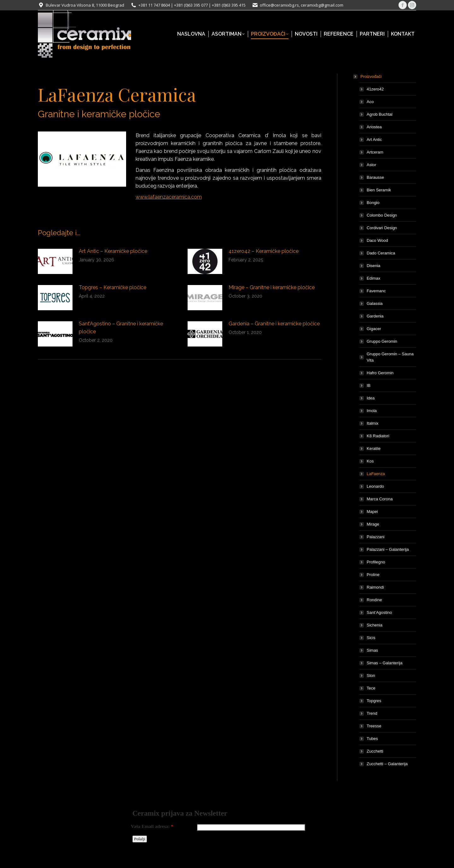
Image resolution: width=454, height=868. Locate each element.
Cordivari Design (382, 228)
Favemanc (376, 291)
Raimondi (375, 587)
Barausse (375, 177)
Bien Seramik (379, 190)
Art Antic (374, 140)
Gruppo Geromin (382, 341)
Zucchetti (375, 751)
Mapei (372, 512)
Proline (373, 575)
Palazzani (375, 537)
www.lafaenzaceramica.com (169, 197)
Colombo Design (382, 215)
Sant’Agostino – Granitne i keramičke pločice (121, 328)
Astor (371, 165)
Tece (371, 688)
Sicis (371, 638)
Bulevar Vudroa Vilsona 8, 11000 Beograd (85, 5)
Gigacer (374, 329)
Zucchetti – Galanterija (387, 764)
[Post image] (55, 261)
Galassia (375, 303)
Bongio (373, 203)
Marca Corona (380, 499)
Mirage (373, 524)
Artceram (375, 152)
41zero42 (375, 89)
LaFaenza (376, 474)
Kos (370, 461)
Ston (371, 676)
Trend (372, 713)
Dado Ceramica (381, 253)
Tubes (372, 739)
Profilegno (376, 562)
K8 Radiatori (378, 436)
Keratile (374, 449)
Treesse (374, 726)
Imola (372, 411)
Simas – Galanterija (384, 663)
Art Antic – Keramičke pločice (113, 251)
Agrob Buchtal (380, 114)
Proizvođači (368, 76)
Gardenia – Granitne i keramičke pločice (274, 324)
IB (369, 385)
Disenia (373, 266)
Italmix (373, 423)
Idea (371, 398)
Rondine (374, 600)
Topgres (374, 701)
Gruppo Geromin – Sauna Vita (390, 357)
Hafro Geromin (380, 373)
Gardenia (375, 316)
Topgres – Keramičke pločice (113, 287)
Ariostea (374, 127)
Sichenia (375, 625)
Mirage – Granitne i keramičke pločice (272, 287)
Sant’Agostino (379, 612)
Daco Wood (377, 240)
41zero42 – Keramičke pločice (264, 251)
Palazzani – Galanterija (388, 549)
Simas (372, 650)
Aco (370, 102)
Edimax (373, 278)
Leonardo (375, 486)
